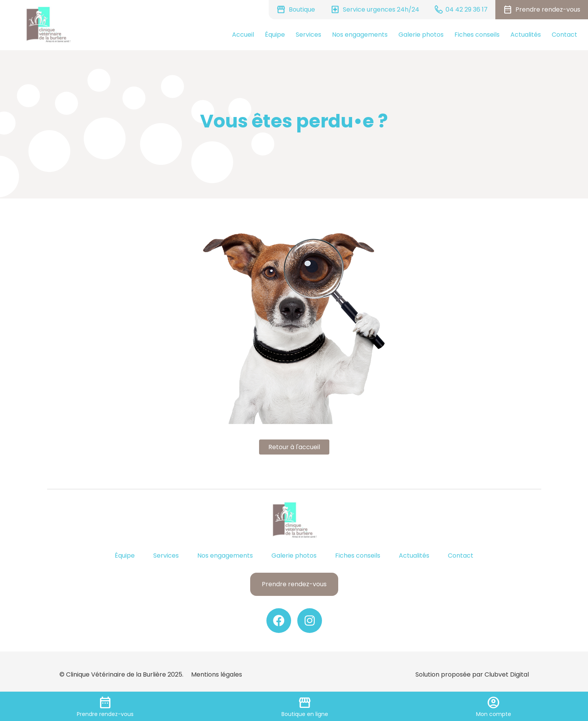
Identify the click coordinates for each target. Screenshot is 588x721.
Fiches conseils (477, 35)
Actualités (526, 35)
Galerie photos (421, 35)
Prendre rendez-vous (294, 584)
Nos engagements (360, 35)
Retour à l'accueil (294, 447)
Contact (564, 35)
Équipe (275, 35)
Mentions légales (217, 674)
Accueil (243, 35)
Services (308, 35)
